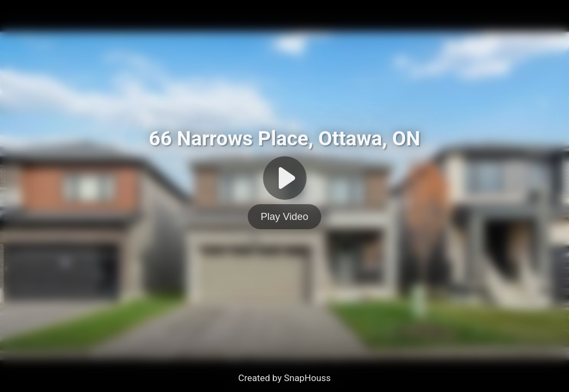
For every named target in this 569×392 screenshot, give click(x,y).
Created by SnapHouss (285, 378)
